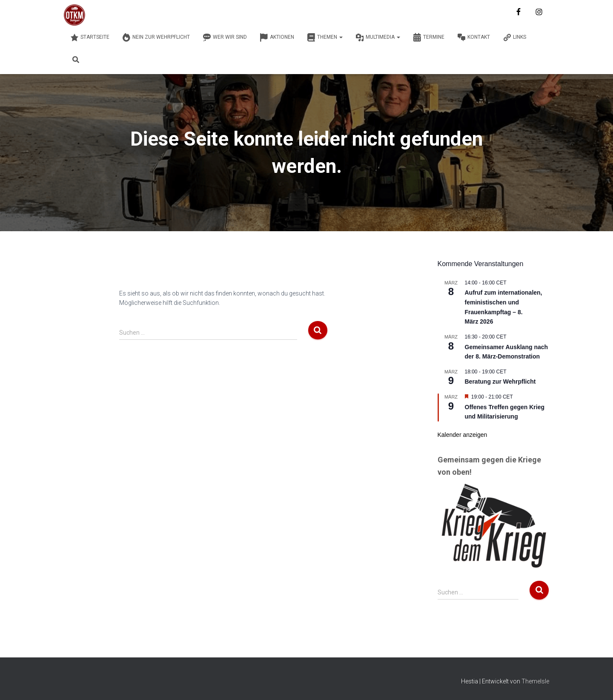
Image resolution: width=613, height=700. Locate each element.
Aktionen (277, 37)
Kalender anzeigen (463, 435)
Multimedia (378, 37)
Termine (429, 37)
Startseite (90, 37)
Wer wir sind (225, 37)
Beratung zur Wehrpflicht (500, 382)
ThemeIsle (535, 681)
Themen (325, 37)
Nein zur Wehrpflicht (156, 37)
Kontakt (474, 37)
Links (514, 37)
